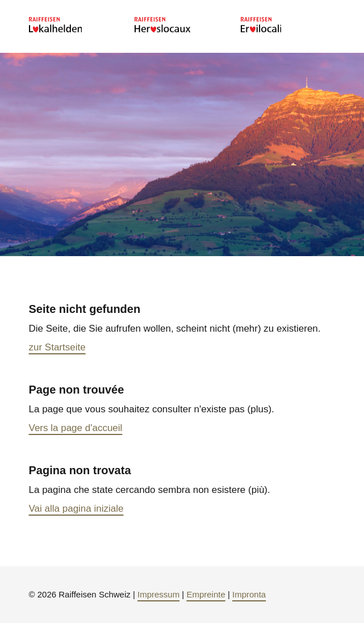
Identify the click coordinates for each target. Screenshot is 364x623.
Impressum (158, 594)
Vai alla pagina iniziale (76, 509)
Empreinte (206, 594)
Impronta (249, 594)
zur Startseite (57, 347)
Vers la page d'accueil (76, 428)
